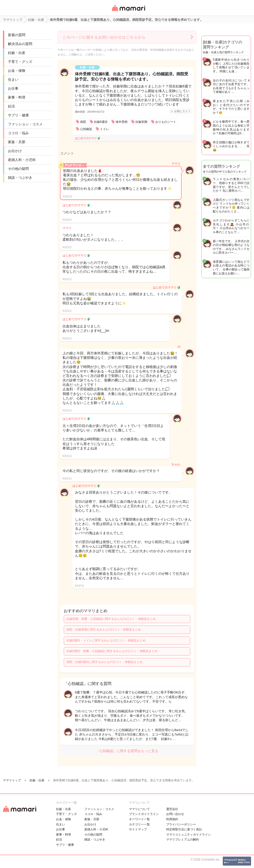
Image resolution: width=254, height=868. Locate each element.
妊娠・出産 (17, 53)
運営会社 (172, 809)
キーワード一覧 (139, 819)
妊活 (11, 106)
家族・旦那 (17, 142)
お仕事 (13, 88)
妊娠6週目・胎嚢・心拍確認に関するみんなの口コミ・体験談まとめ (112, 651)
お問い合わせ (175, 814)
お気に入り (182, 111)
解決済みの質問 (20, 44)
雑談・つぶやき (20, 178)
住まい (13, 79)
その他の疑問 (18, 169)
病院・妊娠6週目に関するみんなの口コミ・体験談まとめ (105, 662)
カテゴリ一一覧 (139, 824)
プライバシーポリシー (181, 824)
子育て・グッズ (20, 62)
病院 (83, 122)
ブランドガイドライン (144, 814)
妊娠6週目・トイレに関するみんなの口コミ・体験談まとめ (106, 640)
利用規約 (172, 819)
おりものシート (166, 122)
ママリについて (139, 809)
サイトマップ (138, 829)
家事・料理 (17, 97)
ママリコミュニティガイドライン (189, 835)
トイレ (104, 129)
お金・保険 (17, 71)
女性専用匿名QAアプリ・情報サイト (128, 12)
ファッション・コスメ (25, 124)
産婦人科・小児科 (22, 160)
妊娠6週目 (101, 122)
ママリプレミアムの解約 (183, 840)
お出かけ (15, 151)
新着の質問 (17, 35)
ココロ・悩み (18, 133)
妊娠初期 (141, 122)
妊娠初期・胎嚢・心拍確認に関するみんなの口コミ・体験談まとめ (111, 619)
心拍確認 (86, 129)
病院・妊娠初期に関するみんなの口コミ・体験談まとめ (104, 630)
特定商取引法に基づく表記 (184, 829)
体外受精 (122, 122)
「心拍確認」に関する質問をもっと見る (127, 751)
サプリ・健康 (18, 115)
